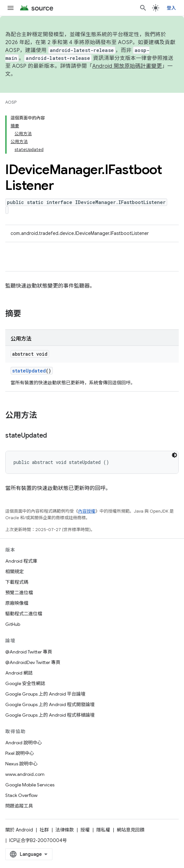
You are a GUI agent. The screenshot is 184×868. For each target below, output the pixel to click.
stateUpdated (29, 371)
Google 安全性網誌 (25, 683)
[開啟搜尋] (143, 8)
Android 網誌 (19, 673)
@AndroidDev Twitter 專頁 (33, 662)
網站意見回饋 (131, 830)
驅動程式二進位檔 (24, 614)
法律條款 (65, 830)
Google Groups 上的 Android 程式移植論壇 (50, 715)
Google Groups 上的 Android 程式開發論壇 (50, 704)
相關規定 (15, 572)
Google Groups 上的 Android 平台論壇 (45, 694)
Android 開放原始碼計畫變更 (127, 66)
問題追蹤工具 (19, 806)
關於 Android (19, 830)
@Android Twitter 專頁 (29, 652)
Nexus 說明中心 (21, 764)
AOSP (11, 102)
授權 (85, 830)
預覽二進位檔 (19, 593)
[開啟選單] (11, 8)
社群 (44, 830)
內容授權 (87, 511)
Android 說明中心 (24, 743)
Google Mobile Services (30, 785)
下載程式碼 (17, 582)
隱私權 (103, 830)
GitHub (13, 624)
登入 (172, 8)
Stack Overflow (21, 795)
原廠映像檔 (17, 603)
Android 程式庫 (21, 561)
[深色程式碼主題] (174, 455)
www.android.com (25, 774)
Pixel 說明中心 (20, 753)
